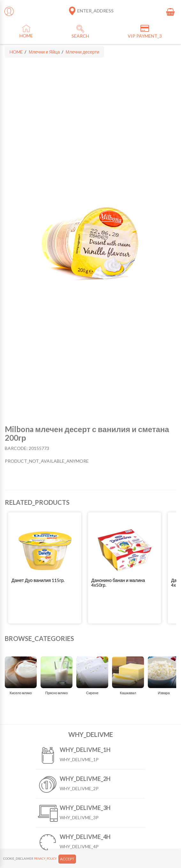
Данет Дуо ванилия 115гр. (38, 580)
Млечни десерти (83, 52)
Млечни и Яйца (44, 52)
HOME (16, 52)
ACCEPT (67, 859)
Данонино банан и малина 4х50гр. (118, 583)
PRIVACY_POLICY (45, 859)
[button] (45, 580)
